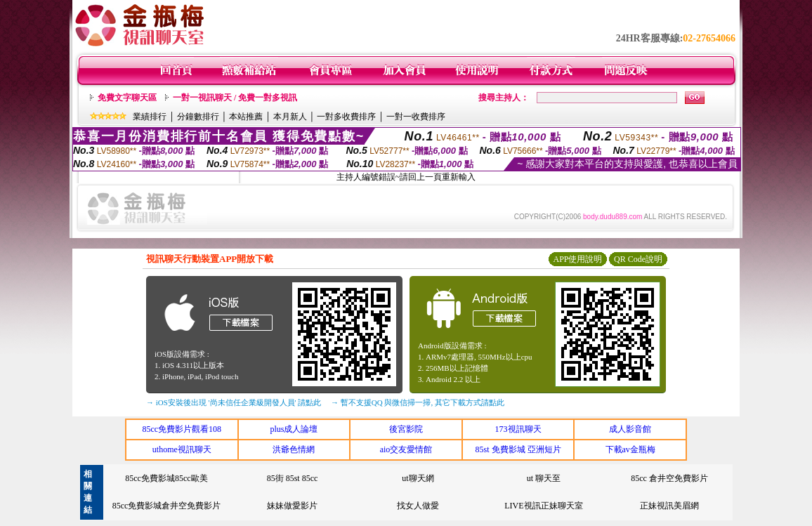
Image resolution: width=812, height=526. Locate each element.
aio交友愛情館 (406, 449)
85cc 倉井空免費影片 (669, 478)
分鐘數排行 (198, 117)
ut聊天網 (418, 478)
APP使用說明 (577, 259)
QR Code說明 (638, 259)
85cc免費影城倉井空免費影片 (167, 506)
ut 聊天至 (544, 478)
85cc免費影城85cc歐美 (166, 478)
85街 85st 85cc (293, 478)
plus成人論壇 (294, 429)
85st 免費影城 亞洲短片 (518, 449)
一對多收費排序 (346, 117)
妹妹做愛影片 (292, 506)
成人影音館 (630, 429)
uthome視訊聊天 (182, 449)
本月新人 (290, 117)
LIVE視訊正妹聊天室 (543, 506)
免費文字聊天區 (127, 98)
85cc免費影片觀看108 (182, 429)
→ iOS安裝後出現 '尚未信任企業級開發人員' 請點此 (234, 402)
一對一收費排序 (416, 117)
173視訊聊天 (518, 429)
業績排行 (150, 117)
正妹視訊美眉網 (669, 506)
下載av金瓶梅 (630, 449)
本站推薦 (246, 117)
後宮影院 (406, 429)
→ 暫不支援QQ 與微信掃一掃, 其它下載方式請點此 (418, 402)
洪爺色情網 (294, 449)
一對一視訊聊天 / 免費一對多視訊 (235, 98)
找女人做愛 (418, 506)
